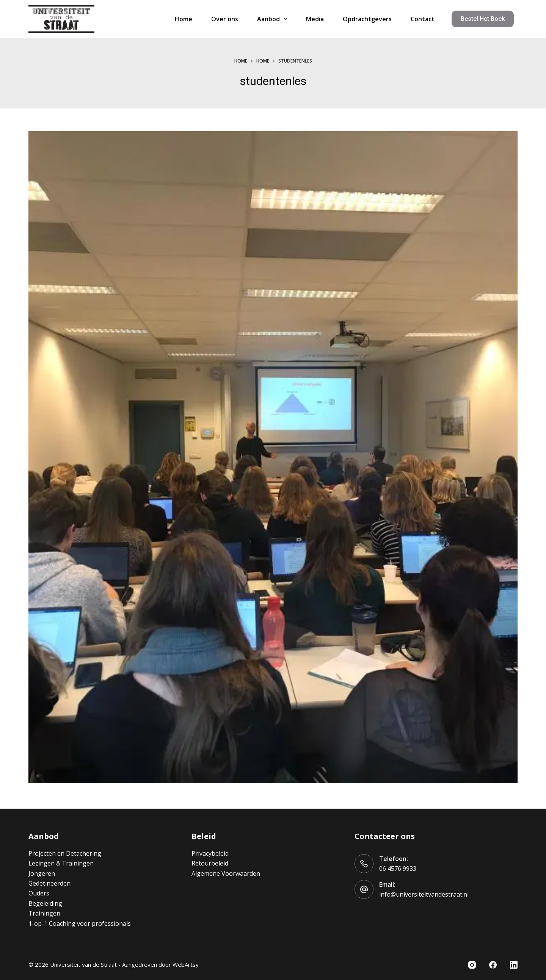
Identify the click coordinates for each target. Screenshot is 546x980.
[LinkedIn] (514, 965)
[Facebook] (493, 965)
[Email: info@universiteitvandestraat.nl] (364, 889)
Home (184, 19)
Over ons (225, 19)
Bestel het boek (483, 19)
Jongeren (42, 873)
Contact (423, 19)
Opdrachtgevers (367, 19)
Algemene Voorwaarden (226, 873)
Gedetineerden (49, 883)
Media (315, 19)
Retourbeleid (210, 863)
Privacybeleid (210, 853)
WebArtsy (186, 964)
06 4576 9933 (398, 869)
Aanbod (274, 19)
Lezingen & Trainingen (61, 863)
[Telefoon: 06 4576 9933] (364, 864)
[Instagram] (472, 965)
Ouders (39, 893)
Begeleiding (45, 903)
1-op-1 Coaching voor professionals (80, 924)
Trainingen (44, 913)
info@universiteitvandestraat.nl (424, 894)
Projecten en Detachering (65, 853)
